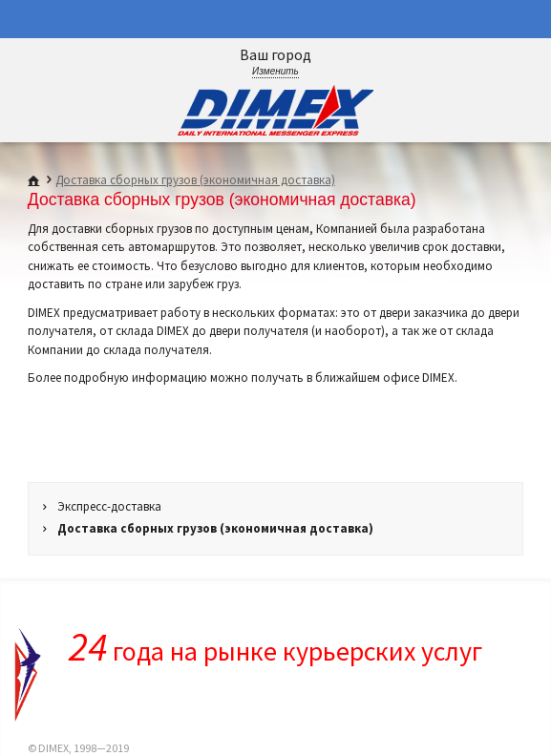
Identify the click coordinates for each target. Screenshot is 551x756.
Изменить (275, 71)
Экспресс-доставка (109, 506)
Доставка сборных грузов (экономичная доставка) (195, 180)
